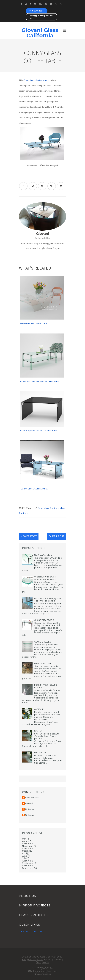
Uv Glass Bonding (43, 555)
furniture (54, 508)
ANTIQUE (39, 709)
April (24, 853)
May (24, 839)
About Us (38, 932)
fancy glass (43, 508)
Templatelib (42, 962)
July (24, 858)
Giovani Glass (32, 798)
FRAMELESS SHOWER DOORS (46, 686)
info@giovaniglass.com (41, 17)
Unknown (30, 809)
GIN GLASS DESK (43, 663)
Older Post (57, 536)
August (26, 841)
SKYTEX (38, 731)
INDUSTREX (40, 753)
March (25, 851)
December (28, 868)
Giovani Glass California (40, 33)
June (25, 856)
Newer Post (29, 536)
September (28, 863)
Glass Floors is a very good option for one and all (48, 600)
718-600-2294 (37, 11)
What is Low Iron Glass (45, 577)
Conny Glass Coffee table (35, 80)
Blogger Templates (33, 960)
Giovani (29, 803)
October (27, 844)
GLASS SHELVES (43, 642)
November (28, 846)
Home (24, 932)
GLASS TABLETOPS (44, 620)
